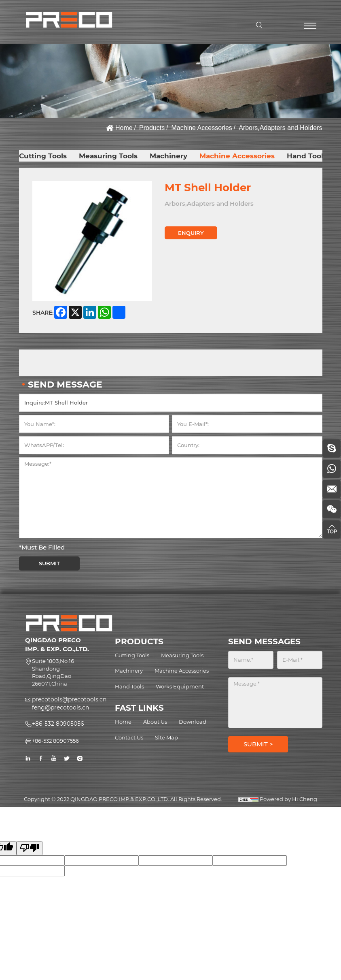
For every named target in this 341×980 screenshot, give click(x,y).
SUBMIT (49, 563)
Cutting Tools (43, 156)
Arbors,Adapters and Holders (280, 128)
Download (193, 722)
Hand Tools (307, 156)
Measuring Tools (108, 156)
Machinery (168, 156)
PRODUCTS (139, 641)
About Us (155, 722)
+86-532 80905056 (58, 724)
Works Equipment (180, 686)
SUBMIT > (258, 744)
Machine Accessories (202, 128)
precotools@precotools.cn (69, 699)
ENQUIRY (191, 233)
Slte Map (166, 737)
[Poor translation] (30, 848)
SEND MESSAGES (264, 641)
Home (124, 128)
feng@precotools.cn (60, 707)
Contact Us (129, 737)
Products (152, 128)
